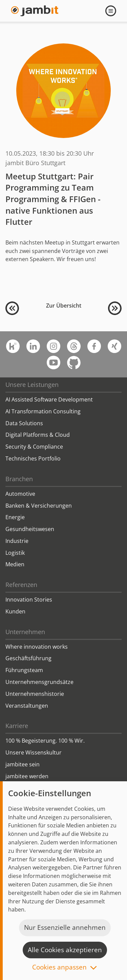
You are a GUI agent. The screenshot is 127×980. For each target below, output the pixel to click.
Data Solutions (24, 423)
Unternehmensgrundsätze (39, 682)
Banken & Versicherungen (39, 506)
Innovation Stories (29, 600)
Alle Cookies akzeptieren (65, 950)
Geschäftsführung (28, 658)
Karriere (17, 726)
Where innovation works (37, 647)
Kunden (15, 611)
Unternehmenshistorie (35, 694)
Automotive (20, 494)
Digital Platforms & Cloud (38, 435)
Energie (15, 517)
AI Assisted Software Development (49, 399)
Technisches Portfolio (33, 458)
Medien (15, 564)
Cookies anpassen (59, 968)
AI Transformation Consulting (43, 411)
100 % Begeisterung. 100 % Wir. (45, 741)
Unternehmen (25, 632)
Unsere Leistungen (32, 385)
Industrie (17, 541)
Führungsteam (24, 670)
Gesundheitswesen (30, 529)
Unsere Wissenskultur (34, 752)
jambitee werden (27, 776)
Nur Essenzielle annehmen (65, 927)
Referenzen (21, 585)
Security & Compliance (34, 447)
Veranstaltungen (27, 706)
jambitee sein (23, 764)
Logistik (15, 553)
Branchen (19, 479)
